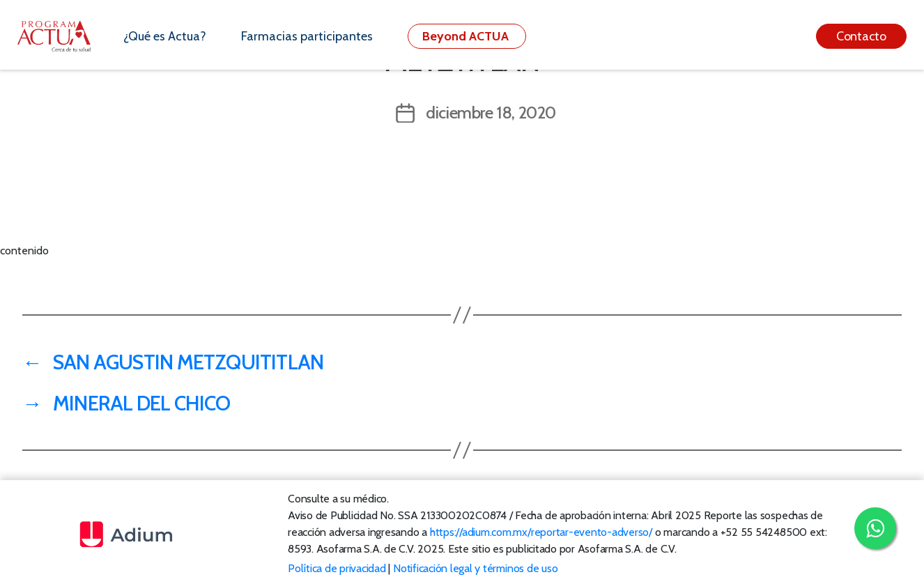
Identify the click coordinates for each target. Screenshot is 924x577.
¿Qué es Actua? (165, 36)
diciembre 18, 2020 (491, 113)
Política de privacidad (337, 568)
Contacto (861, 36)
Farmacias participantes (307, 36)
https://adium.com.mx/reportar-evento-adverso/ (541, 532)
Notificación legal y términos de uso (475, 568)
